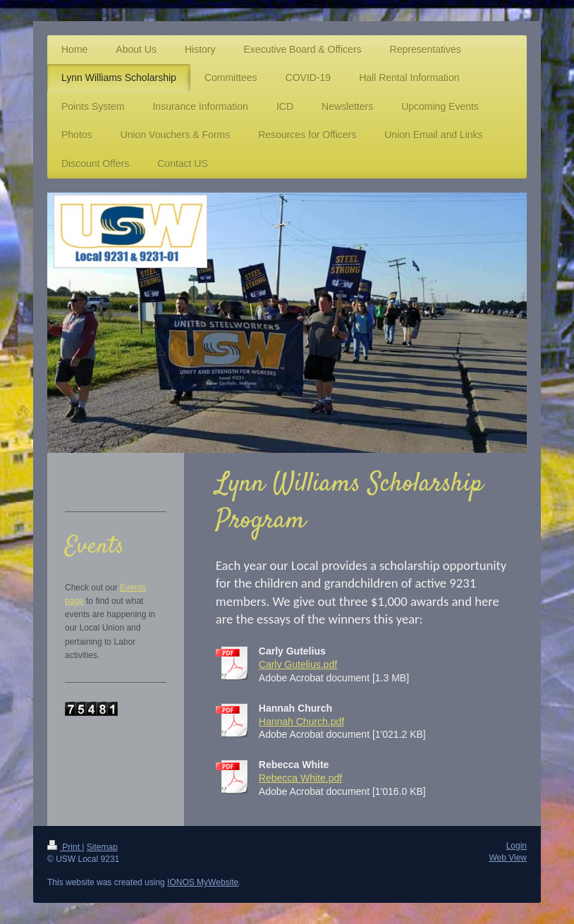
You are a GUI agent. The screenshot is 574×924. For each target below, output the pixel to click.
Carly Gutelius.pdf (298, 664)
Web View (508, 858)
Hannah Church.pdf (301, 722)
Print (65, 847)
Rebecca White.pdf (300, 778)
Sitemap (102, 847)
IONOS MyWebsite (203, 882)
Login (517, 846)
